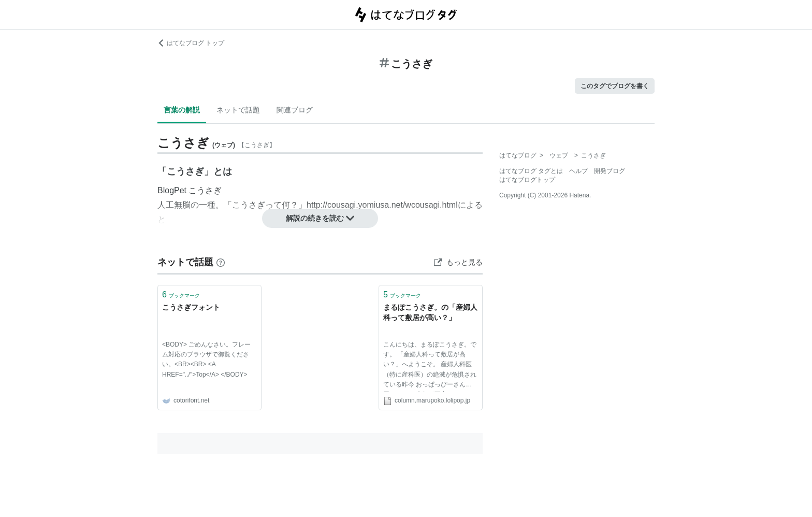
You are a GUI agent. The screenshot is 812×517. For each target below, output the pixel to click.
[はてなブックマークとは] (221, 262)
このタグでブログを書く (615, 86)
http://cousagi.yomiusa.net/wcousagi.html (382, 205)
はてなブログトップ (527, 180)
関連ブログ (295, 110)
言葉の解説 (182, 110)
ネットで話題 (238, 110)
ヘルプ (578, 171)
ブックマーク (181, 295)
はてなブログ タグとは (531, 171)
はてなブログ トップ (191, 43)
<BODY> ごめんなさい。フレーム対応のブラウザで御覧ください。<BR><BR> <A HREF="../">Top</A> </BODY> (206, 360)
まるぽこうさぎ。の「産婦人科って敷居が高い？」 (430, 312)
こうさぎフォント (191, 307)
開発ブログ (610, 171)
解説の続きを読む (320, 218)
